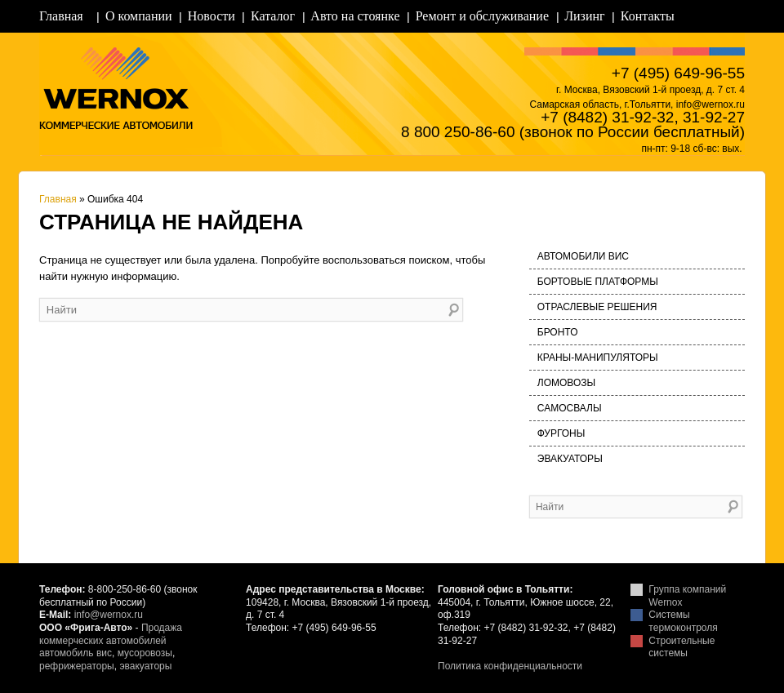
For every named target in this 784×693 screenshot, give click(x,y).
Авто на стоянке (355, 16)
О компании (139, 16)
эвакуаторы (145, 666)
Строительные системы (682, 647)
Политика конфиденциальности (510, 666)
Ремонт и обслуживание (482, 16)
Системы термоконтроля (683, 621)
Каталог (273, 16)
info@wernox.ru (109, 615)
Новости (212, 16)
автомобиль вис (76, 653)
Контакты (648, 16)
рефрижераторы (77, 666)
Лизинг (584, 16)
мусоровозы (145, 653)
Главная (61, 16)
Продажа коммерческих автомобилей (111, 634)
